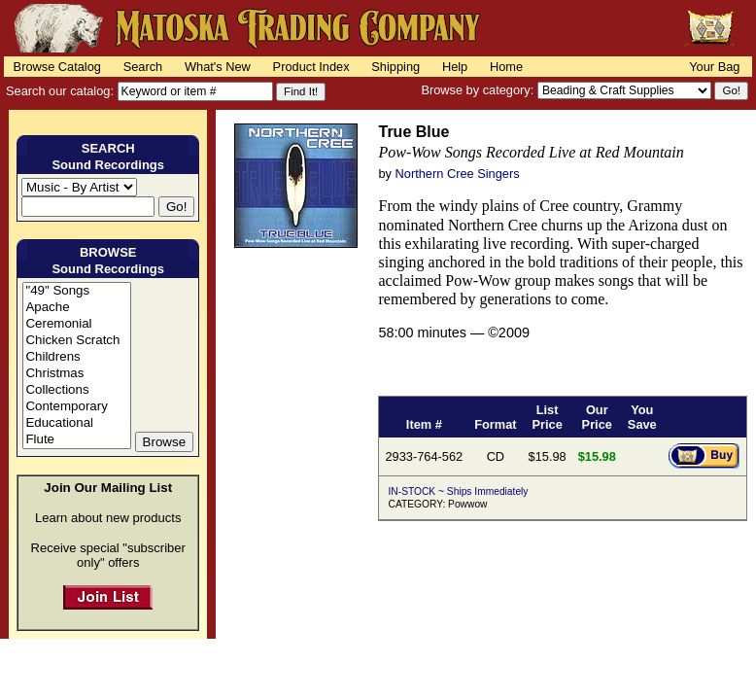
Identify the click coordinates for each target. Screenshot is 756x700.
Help (455, 67)
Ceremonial (76, 324)
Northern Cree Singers (458, 174)
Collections (76, 390)
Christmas (76, 374)
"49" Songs (76, 291)
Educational (76, 423)
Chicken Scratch (76, 341)
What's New (218, 67)
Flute (76, 440)
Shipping (395, 67)
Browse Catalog (57, 67)
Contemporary (76, 407)
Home (506, 67)
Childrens (76, 357)
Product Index (311, 67)
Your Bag (714, 67)
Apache (76, 308)
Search (143, 67)
